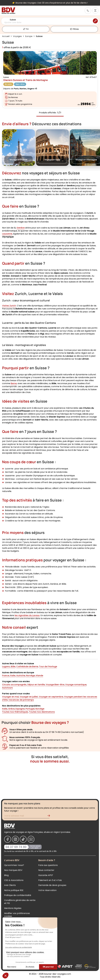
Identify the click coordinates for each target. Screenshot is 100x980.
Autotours (7, 688)
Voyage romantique (76, 685)
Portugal (30, 709)
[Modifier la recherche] (95, 21)
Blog (6, 875)
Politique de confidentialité (18, 895)
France (6, 676)
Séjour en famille (36, 685)
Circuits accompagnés (14, 685)
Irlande (39, 676)
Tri (26, 29)
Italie (12, 676)
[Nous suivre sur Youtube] (31, 839)
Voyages (17, 36)
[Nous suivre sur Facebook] (8, 839)
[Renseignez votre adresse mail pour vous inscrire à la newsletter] (27, 816)
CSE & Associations (14, 880)
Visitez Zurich (9, 306)
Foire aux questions (48, 865)
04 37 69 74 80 (16, 847)
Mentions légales (13, 908)
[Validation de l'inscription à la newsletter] (50, 816)
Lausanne (7, 234)
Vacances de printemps (21, 700)
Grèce (11, 709)
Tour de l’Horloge (48, 667)
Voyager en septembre (51, 697)
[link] (88, 11)
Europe (29, 36)
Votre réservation (47, 890)
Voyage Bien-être (55, 685)
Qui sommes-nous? (14, 865)
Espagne (20, 709)
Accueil (6, 36)
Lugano (6, 667)
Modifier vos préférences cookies (17, 915)
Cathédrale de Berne (27, 667)
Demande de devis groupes (52, 885)
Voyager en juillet (29, 697)
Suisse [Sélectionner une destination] (13, 20)
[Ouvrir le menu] (95, 10)
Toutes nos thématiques (15, 712)
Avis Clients (10, 885)
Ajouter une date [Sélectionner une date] (13, 22)
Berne (14, 383)
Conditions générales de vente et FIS (20, 902)
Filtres (74, 29)
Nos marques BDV (13, 870)
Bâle (13, 667)
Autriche (20, 676)
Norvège (30, 676)
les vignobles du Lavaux (27, 615)
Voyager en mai (10, 697)
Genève (21, 228)
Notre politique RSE (14, 890)
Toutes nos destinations (42, 712)
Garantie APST (46, 875)
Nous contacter (46, 870)
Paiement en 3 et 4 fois (50, 880)
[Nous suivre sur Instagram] (15, 839)
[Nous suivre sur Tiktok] (23, 839)
